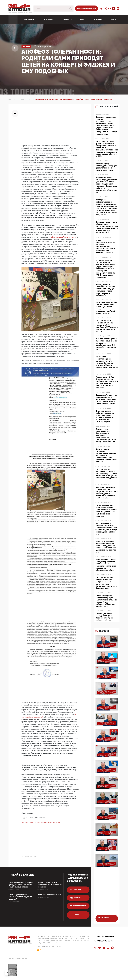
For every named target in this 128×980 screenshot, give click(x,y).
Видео (27, 47)
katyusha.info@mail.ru (106, 937)
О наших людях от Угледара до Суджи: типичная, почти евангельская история (21, 885)
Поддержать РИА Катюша (86, 8)
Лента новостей (105, 108)
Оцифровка (49, 20)
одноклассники (78, 906)
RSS (41, 950)
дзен (74, 915)
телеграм (76, 890)
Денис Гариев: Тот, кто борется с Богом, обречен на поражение (49, 885)
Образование (29, 20)
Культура (98, 20)
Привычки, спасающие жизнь (48, 896)
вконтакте (76, 898)
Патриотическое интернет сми (20, 12)
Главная (12, 99)
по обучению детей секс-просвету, (63, 237)
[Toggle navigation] (13, 20)
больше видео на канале (105, 918)
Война (83, 20)
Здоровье (67, 20)
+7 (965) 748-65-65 (105, 941)
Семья (113, 20)
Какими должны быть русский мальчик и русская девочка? (21, 897)
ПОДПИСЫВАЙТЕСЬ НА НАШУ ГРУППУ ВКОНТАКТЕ (42, 823)
